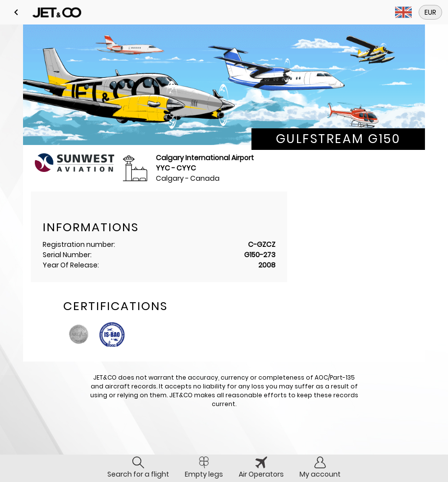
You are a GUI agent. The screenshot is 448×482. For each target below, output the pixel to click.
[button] (16, 12)
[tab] (138, 468)
